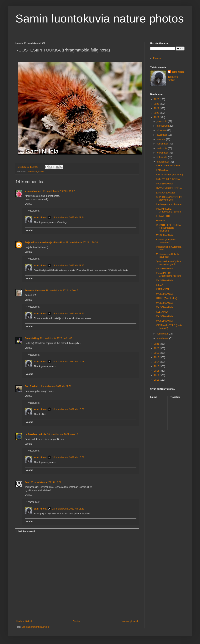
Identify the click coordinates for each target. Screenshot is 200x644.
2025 (157, 104)
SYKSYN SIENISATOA (168, 179)
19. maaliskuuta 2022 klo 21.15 (68, 266)
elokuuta (161, 139)
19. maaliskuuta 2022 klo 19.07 (59, 191)
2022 (157, 117)
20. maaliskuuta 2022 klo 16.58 (68, 362)
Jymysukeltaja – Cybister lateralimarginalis (169, 263)
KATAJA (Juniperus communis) (166, 241)
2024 (157, 108)
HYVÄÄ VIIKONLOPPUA (169, 188)
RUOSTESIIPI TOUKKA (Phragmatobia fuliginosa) (168, 228)
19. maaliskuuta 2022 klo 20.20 (82, 242)
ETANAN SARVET (166, 193)
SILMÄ (160, 285)
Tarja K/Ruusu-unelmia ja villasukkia (45, 242)
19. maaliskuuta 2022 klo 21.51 (55, 386)
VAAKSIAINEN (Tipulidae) (169, 175)
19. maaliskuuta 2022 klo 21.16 (68, 314)
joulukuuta (162, 121)
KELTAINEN (162, 312)
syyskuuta (162, 135)
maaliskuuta (163, 162)
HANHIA (160, 221)
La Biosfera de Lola (35, 434)
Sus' (27, 482)
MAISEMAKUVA (164, 184)
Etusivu (77, 621)
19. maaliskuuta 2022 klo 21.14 (68, 217)
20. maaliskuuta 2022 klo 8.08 (46, 482)
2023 (157, 113)
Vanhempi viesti (130, 621)
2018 (157, 357)
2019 (157, 353)
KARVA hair (162, 170)
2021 (157, 344)
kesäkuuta (162, 148)
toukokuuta (163, 153)
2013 (157, 380)
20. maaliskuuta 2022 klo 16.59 (68, 509)
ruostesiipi (32, 172)
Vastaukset (34, 211)
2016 (157, 366)
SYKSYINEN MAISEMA (168, 166)
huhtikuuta (162, 157)
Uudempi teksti (24, 621)
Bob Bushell (31, 386)
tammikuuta (163, 338)
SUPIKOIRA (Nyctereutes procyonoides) (169, 198)
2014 (157, 375)
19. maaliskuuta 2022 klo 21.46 (56, 338)
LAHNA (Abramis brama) (169, 204)
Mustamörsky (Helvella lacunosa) (168, 256)
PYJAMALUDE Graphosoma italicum (168, 210)
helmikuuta (163, 334)
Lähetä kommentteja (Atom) (36, 627)
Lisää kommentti (26, 531)
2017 (157, 362)
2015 (157, 371)
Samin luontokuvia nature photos (100, 19)
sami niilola (40, 217)
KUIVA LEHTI (163, 216)
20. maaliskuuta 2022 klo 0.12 (63, 434)
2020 (157, 348)
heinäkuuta (163, 144)
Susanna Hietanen (35, 290)
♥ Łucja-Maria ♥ (33, 191)
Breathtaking (32, 338)
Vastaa (28, 204)
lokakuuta (162, 130)
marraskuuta (163, 126)
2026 (157, 99)
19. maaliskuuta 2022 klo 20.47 (62, 290)
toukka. (42, 172)
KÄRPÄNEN (162, 289)
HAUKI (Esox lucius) (167, 298)
